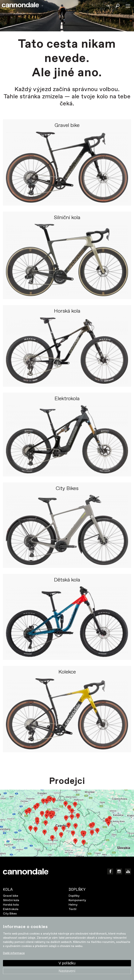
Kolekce (67, 672)
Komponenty (77, 900)
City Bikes (67, 489)
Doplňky (74, 896)
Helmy (73, 905)
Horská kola (67, 311)
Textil (72, 909)
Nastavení (67, 971)
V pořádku (67, 963)
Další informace (14, 953)
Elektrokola (67, 399)
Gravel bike (67, 126)
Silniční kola (67, 218)
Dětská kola (67, 580)
